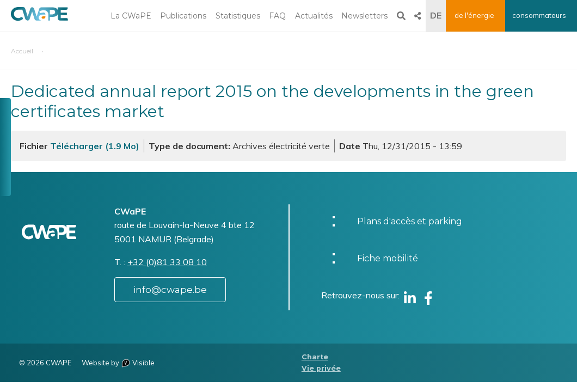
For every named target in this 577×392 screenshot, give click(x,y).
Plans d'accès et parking (410, 221)
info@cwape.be (170, 290)
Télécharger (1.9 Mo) (95, 146)
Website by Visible (118, 363)
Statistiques (238, 16)
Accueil (22, 51)
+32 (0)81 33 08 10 (167, 262)
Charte (315, 357)
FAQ (277, 16)
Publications (183, 16)
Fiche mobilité (388, 258)
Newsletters (364, 16)
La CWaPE (131, 16)
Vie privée (321, 368)
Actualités (314, 16)
